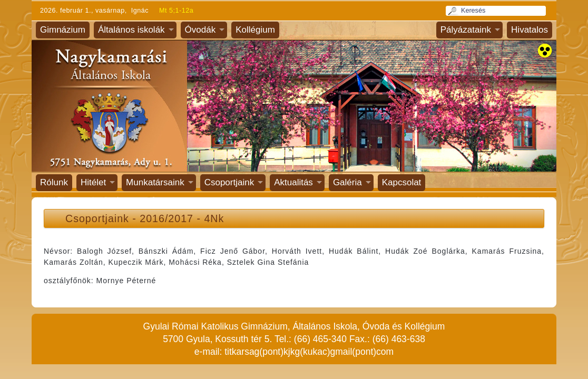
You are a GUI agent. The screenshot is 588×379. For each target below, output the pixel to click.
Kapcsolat (402, 182)
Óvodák (200, 30)
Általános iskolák (131, 30)
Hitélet (93, 182)
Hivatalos (530, 30)
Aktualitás (293, 182)
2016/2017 (166, 218)
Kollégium (255, 30)
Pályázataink (466, 30)
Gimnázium (63, 30)
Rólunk (54, 182)
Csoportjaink (229, 182)
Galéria (347, 182)
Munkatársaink (155, 182)
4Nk (214, 218)
